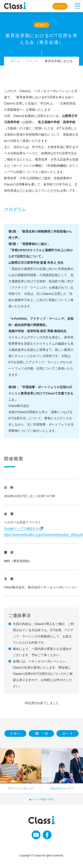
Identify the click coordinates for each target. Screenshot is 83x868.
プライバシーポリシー (21, 788)
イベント (32, 61)
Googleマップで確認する (21, 528)
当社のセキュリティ (62, 788)
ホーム (15, 61)
